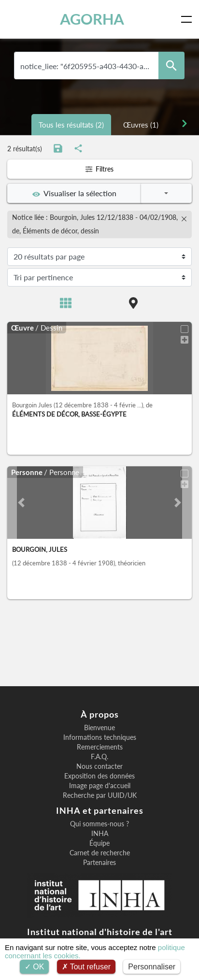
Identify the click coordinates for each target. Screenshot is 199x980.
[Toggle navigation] (188, 19)
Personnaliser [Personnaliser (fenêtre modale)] (152, 967)
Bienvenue (99, 728)
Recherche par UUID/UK (100, 795)
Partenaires (99, 863)
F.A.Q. (99, 757)
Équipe (99, 843)
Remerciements (100, 747)
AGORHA (92, 19)
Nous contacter (99, 766)
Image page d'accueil (100, 786)
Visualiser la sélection (74, 193)
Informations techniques (100, 737)
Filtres (99, 169)
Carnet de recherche (100, 853)
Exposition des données (99, 776)
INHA (100, 834)
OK (35, 967)
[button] (21, 503)
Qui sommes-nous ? (99, 824)
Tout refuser (86, 967)
